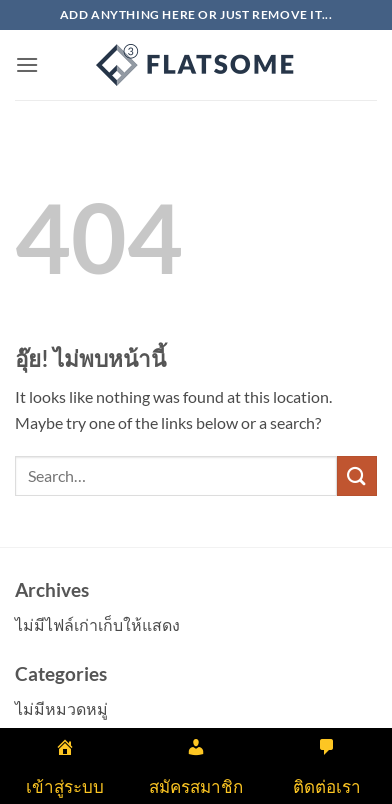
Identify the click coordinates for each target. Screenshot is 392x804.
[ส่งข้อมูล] (357, 475)
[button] (27, 64)
